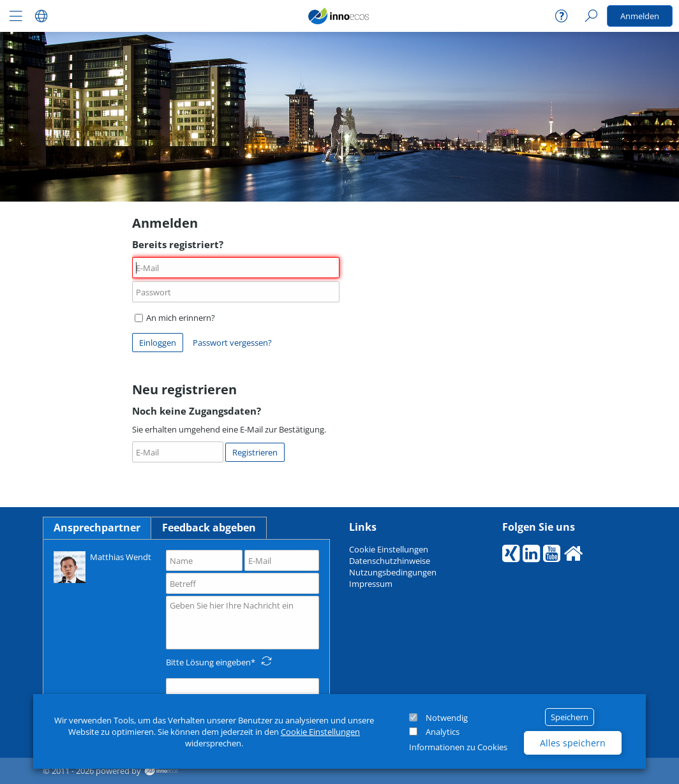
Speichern (570, 717)
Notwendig (447, 718)
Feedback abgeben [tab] (209, 528)
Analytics (443, 732)
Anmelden (640, 16)
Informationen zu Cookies (458, 747)
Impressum (371, 584)
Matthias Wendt (102, 566)
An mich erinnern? (175, 318)
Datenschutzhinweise (390, 561)
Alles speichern (573, 743)
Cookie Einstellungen (320, 732)
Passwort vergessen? (232, 343)
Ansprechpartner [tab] (97, 528)
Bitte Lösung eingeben (208, 662)
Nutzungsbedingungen (393, 572)
